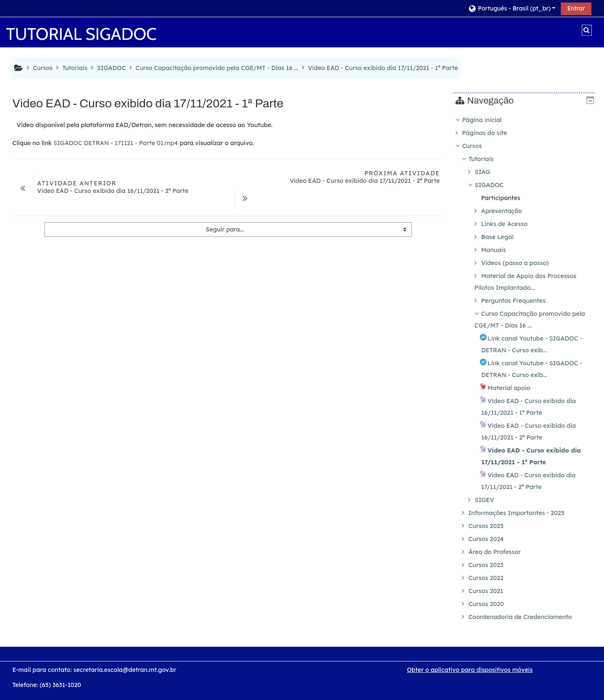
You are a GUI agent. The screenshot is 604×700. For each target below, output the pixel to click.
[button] (512, 8)
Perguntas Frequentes (519, 301)
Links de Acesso (511, 224)
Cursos (478, 146)
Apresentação (508, 211)
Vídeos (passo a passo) (521, 263)
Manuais (500, 250)
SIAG (489, 172)
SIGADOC (496, 185)
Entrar (576, 8)
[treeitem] (527, 368)
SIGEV (491, 500)
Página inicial (488, 120)
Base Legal (504, 237)
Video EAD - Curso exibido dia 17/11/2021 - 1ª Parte (383, 68)
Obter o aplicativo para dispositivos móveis (470, 670)
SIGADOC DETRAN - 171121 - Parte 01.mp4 (116, 143)
